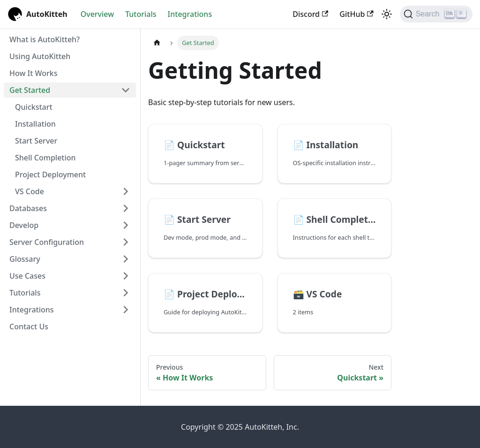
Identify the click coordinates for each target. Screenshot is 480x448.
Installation (35, 124)
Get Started (30, 90)
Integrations (190, 14)
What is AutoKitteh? (45, 39)
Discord (310, 14)
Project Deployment (50, 175)
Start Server (36, 141)
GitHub (356, 14)
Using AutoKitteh (40, 56)
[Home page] (157, 43)
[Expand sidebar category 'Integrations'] (126, 310)
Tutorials (141, 14)
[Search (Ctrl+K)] (436, 14)
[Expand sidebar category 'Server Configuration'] (126, 242)
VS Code (30, 191)
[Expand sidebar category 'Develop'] (126, 225)
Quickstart (34, 107)
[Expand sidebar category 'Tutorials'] (126, 293)
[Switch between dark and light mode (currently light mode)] (387, 14)
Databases (28, 208)
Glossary (25, 259)
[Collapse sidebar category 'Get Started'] (126, 90)
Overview (97, 14)
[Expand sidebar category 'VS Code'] (126, 191)
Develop (24, 225)
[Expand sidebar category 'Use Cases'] (126, 276)
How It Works (33, 73)
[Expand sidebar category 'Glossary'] (126, 259)
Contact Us (29, 327)
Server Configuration (47, 242)
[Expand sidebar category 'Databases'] (126, 208)
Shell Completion (45, 158)
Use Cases (27, 276)
